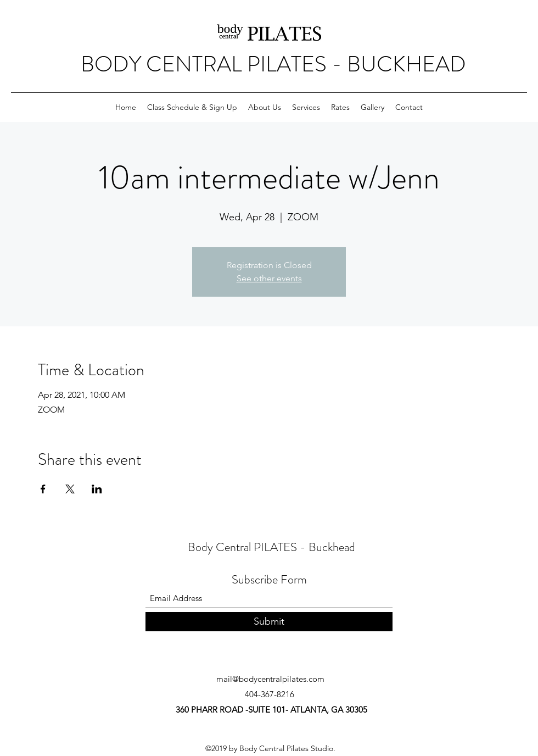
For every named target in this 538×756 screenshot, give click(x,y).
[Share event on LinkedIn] (97, 489)
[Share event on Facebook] (43, 489)
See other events (269, 278)
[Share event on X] (70, 489)
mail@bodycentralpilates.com (270, 679)
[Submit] (269, 622)
